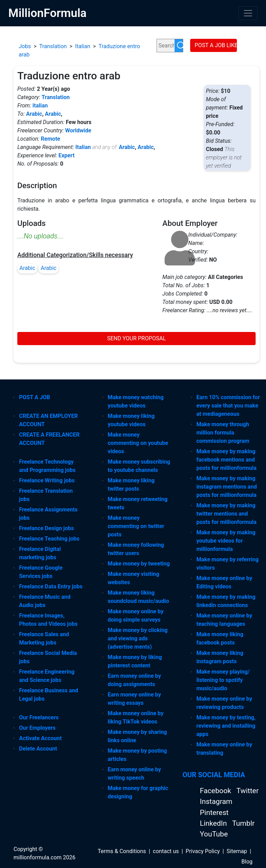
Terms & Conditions (122, 851)
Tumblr (243, 823)
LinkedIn (214, 823)
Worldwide (78, 130)
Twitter (247, 791)
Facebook (216, 791)
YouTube (214, 834)
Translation (53, 46)
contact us (166, 851)
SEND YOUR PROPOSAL (136, 338)
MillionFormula (47, 13)
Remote (51, 139)
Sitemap (237, 851)
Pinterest (214, 813)
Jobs (25, 46)
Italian (83, 46)
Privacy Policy (203, 851)
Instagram (216, 801)
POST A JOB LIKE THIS (216, 45)
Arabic (34, 114)
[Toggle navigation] (248, 13)
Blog (247, 862)
